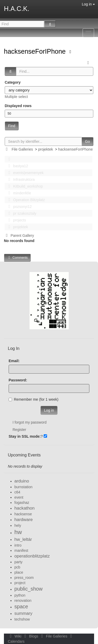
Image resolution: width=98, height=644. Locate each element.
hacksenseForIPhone (36, 51)
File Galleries (22, 149)
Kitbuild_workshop (24, 186)
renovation (23, 600)
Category (13, 82)
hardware (24, 520)
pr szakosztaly (21, 213)
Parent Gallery (19, 236)
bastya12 (17, 166)
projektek (46, 149)
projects (16, 220)
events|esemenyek (25, 173)
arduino (22, 481)
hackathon (24, 508)
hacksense (23, 514)
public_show (28, 589)
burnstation (23, 487)
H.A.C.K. (17, 9)
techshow (22, 619)
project (20, 583)
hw (18, 532)
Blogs (31, 636)
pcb (17, 567)
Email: (14, 361)
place (19, 572)
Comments (17, 258)
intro (18, 545)
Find (12, 126)
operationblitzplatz (32, 556)
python (20, 595)
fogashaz (22, 503)
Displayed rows (18, 106)
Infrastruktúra (20, 179)
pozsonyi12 (19, 207)
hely (18, 525)
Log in (88, 4)
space (21, 606)
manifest (21, 550)
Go (87, 141)
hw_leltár (23, 539)
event (19, 497)
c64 (17, 492)
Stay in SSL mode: (25, 436)
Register (19, 430)
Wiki (15, 636)
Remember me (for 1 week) (33, 399)
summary (23, 613)
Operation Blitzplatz (25, 200)
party (18, 562)
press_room (24, 578)
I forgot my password (30, 422)
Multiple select (16, 97)
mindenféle (18, 193)
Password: (18, 380)
